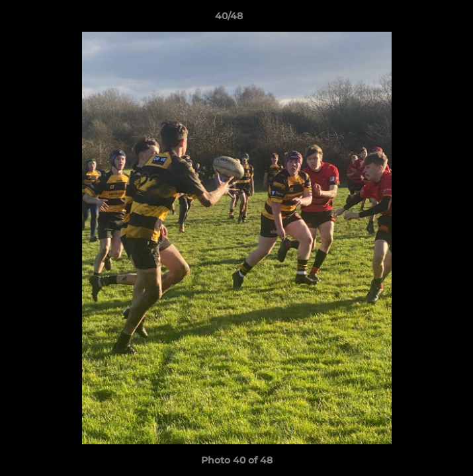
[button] (425, 19)
